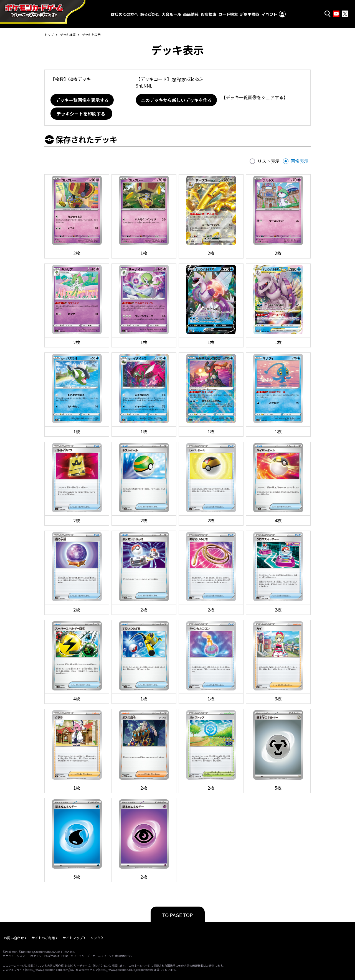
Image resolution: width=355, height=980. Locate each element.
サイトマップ (73, 938)
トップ (49, 35)
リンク (95, 938)
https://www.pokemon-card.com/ (47, 970)
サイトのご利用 (43, 938)
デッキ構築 (68, 35)
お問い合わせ (14, 938)
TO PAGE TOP (178, 915)
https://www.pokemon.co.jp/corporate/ (125, 970)
